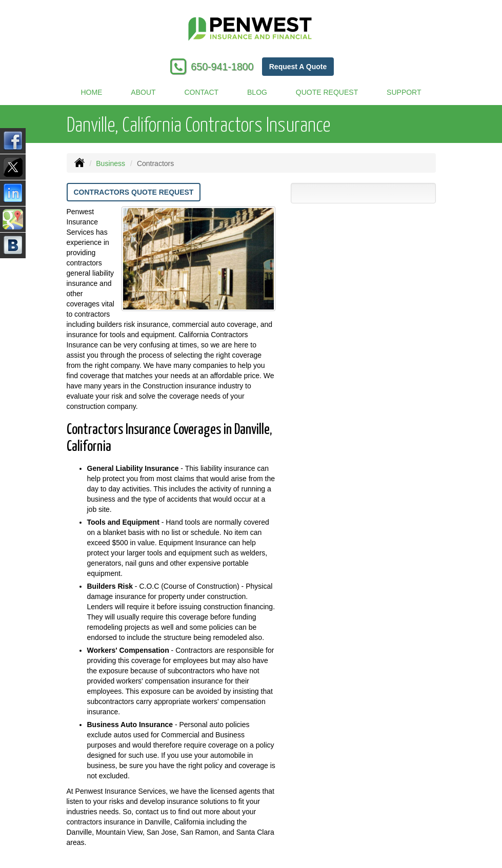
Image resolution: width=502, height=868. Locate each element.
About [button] (143, 92)
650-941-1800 (222, 67)
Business (111, 163)
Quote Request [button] (327, 92)
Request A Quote (298, 67)
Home (91, 92)
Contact (202, 92)
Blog (257, 92)
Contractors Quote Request (134, 192)
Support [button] (404, 92)
